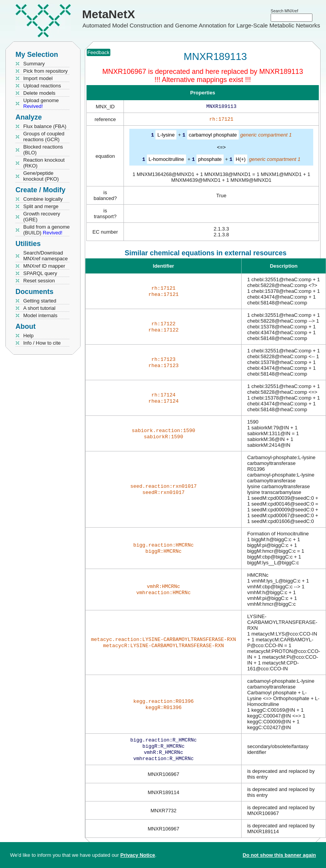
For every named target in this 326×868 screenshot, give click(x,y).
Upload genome (41, 103)
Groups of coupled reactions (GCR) (44, 137)
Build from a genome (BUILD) (46, 230)
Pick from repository (45, 71)
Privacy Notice (138, 855)
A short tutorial (39, 308)
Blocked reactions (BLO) (43, 150)
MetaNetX (109, 14)
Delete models (39, 93)
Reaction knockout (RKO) (44, 163)
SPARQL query (40, 273)
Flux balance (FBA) (45, 126)
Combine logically (43, 199)
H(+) (241, 160)
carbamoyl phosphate (213, 136)
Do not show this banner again (279, 855)
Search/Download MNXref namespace (45, 256)
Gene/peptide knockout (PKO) (41, 176)
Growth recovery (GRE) (42, 217)
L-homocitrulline (166, 160)
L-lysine (166, 136)
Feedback (99, 52)
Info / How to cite (42, 343)
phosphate (210, 160)
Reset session (39, 281)
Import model (38, 78)
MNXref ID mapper (44, 266)
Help (28, 336)
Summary (34, 64)
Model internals (40, 315)
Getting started (40, 301)
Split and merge (41, 206)
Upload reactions (42, 86)
